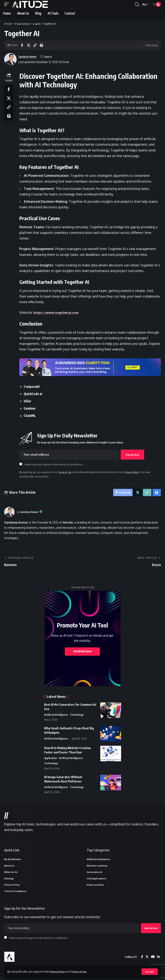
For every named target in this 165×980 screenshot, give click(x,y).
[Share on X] (29, 45)
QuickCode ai (34, 394)
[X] (146, 961)
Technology (77, 716)
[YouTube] (153, 961)
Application (51, 759)
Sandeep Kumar (29, 56)
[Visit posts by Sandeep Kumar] (9, 513)
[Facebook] (141, 961)
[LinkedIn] (158, 961)
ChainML (31, 416)
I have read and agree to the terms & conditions (54, 464)
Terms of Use (82, 971)
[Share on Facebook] (22, 45)
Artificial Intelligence (56, 716)
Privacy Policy (59, 971)
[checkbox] (22, 464)
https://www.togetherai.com (58, 312)
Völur (29, 401)
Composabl (33, 386)
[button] (149, 971)
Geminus (31, 408)
